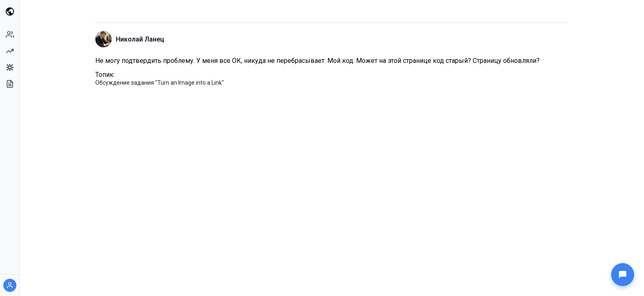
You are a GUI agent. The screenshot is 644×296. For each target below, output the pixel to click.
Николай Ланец (140, 39)
